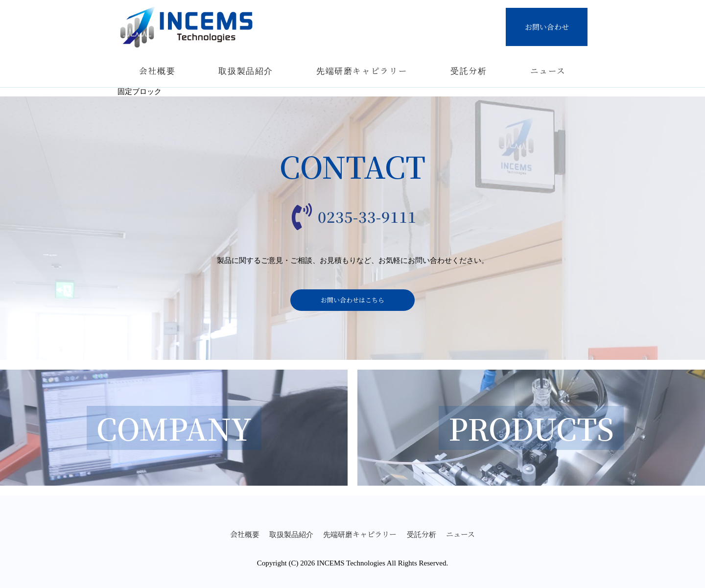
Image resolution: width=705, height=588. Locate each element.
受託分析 (469, 71)
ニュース (548, 71)
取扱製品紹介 (246, 71)
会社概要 (157, 71)
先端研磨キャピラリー (362, 71)
